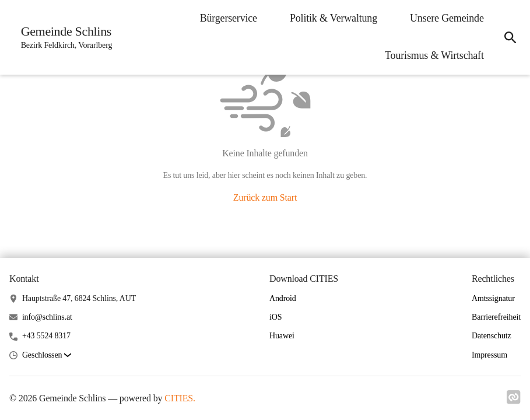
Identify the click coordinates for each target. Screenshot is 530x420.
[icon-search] (510, 37)
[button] (47, 356)
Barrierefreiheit (496, 317)
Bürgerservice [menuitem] (228, 18)
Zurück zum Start (265, 197)
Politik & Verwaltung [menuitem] (333, 18)
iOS (275, 317)
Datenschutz (492, 336)
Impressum (489, 355)
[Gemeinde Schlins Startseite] (63, 37)
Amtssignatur (493, 298)
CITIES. (180, 398)
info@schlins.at (47, 317)
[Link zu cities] (514, 401)
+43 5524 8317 (46, 336)
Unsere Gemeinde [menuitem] (446, 18)
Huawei (282, 336)
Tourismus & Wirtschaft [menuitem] (434, 55)
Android (283, 298)
